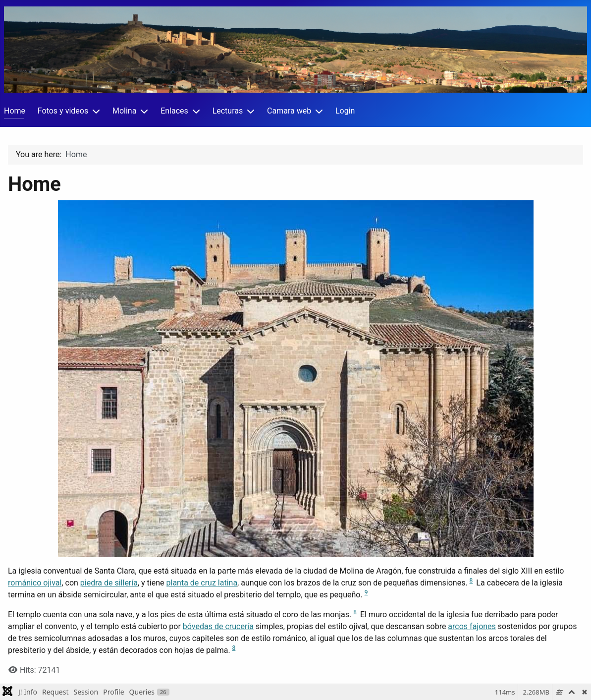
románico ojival (35, 583)
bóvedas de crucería (218, 626)
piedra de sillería (109, 583)
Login (345, 111)
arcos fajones (472, 626)
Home (15, 111)
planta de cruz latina (202, 583)
